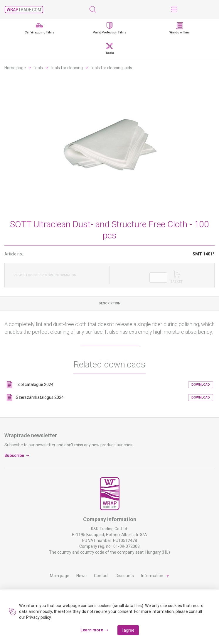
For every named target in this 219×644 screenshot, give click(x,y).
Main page (60, 576)
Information (152, 576)
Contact (101, 576)
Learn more (92, 630)
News (81, 576)
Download (201, 385)
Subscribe (14, 455)
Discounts (125, 576)
